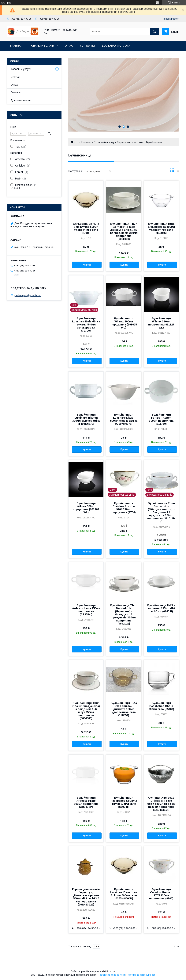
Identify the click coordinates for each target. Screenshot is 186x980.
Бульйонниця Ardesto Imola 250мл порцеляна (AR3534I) (86, 610)
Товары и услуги (42, 46)
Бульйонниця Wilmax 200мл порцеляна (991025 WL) (124, 323)
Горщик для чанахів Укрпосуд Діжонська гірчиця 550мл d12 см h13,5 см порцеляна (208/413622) (86, 897)
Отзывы (16, 92)
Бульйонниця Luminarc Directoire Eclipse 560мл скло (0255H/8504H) (124, 894)
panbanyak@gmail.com (28, 295)
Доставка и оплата (116, 46)
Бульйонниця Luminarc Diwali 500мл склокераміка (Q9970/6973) (124, 419)
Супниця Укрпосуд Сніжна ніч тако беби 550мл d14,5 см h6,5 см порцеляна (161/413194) (161, 804)
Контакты (87, 46)
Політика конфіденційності (141, 975)
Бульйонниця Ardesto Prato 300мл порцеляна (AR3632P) (86, 802)
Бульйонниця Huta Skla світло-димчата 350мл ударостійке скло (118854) (124, 709)
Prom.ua (111, 971)
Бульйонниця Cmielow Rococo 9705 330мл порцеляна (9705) (161, 894)
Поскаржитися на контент (111, 975)
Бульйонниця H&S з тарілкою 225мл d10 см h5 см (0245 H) (161, 608)
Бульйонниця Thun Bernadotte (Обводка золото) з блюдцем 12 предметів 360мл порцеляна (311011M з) (161, 512)
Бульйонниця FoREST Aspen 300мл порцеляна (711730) (161, 419)
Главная (16, 46)
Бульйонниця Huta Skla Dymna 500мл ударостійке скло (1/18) (86, 228)
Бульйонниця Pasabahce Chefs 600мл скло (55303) (161, 706)
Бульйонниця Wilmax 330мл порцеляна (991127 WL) (161, 323)
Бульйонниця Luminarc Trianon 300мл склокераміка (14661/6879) (86, 419)
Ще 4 (17, 188)
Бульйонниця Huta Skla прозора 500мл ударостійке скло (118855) (161, 228)
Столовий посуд (104, 142)
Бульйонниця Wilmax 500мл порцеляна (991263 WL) (86, 508)
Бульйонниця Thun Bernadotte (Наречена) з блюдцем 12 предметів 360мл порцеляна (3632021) (124, 614)
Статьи (15, 77)
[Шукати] (154, 32)
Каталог (86, 142)
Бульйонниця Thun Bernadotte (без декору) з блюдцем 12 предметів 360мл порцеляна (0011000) (124, 231)
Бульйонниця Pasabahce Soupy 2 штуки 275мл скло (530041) (124, 802)
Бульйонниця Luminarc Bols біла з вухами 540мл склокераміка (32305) (86, 325)
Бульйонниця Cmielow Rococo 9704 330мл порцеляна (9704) (124, 508)
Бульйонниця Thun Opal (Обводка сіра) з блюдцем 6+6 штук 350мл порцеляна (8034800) (86, 711)
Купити (87, 265)
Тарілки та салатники (130, 142)
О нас (69, 46)
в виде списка (177, 171)
